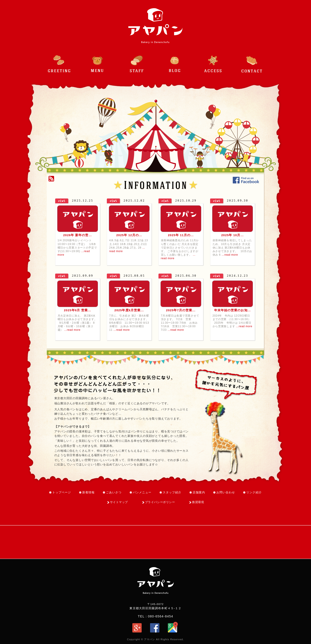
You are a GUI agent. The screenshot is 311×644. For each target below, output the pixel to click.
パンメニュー (98, 61)
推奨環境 (198, 502)
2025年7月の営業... (181, 310)
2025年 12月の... (129, 235)
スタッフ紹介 (172, 492)
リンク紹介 (254, 492)
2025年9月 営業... (77, 310)
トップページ (62, 492)
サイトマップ (119, 502)
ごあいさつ (59, 61)
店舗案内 (199, 492)
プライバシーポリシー (160, 502)
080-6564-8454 (160, 616)
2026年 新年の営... (77, 235)
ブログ (175, 61)
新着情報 (88, 492)
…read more (230, 255)
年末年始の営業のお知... (232, 310)
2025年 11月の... (181, 235)
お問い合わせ (252, 61)
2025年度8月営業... (129, 310)
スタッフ (136, 61)
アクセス (213, 61)
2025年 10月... (232, 235)
